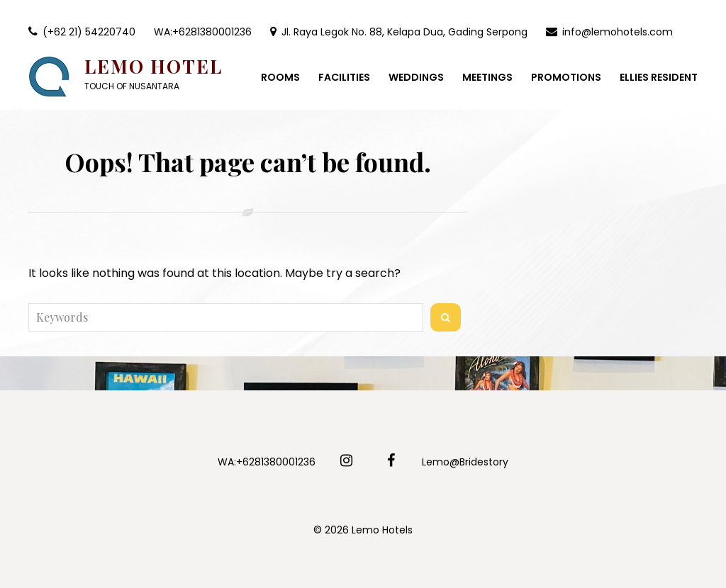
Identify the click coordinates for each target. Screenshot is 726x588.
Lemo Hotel (153, 66)
